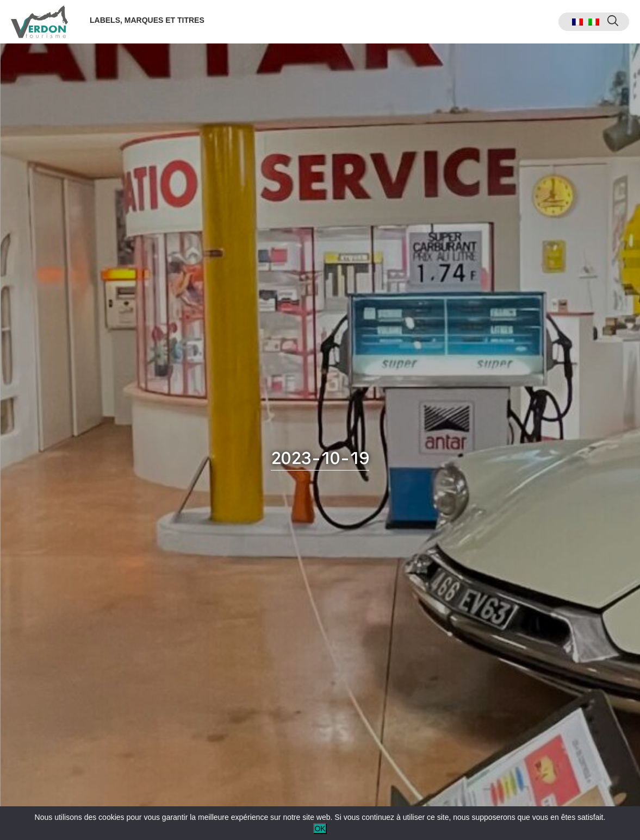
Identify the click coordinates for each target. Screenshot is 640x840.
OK (320, 829)
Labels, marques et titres (147, 20)
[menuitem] (577, 22)
